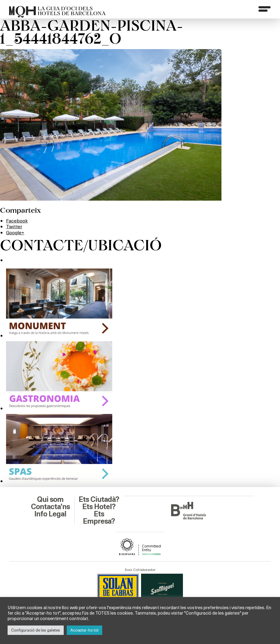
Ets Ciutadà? (99, 499)
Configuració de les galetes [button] (36, 630)
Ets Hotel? (99, 507)
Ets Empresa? (99, 518)
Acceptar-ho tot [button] (84, 630)
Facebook (17, 220)
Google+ (15, 232)
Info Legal (50, 514)
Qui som (50, 499)
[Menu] (265, 9)
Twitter (14, 226)
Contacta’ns (50, 507)
